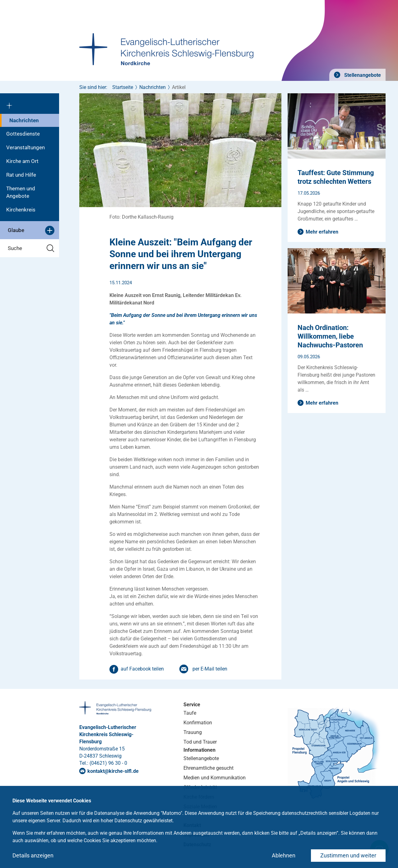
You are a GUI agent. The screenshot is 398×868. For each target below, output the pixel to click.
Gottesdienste (23, 134)
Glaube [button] (31, 230)
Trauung (193, 732)
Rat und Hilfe (21, 175)
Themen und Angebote (21, 192)
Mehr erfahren (322, 232)
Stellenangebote (362, 75)
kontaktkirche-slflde (113, 771)
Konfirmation (198, 723)
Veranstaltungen (25, 147)
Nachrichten (24, 120)
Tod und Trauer (200, 742)
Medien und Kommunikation (215, 778)
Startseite (123, 87)
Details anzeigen (33, 855)
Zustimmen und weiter (348, 855)
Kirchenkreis (21, 210)
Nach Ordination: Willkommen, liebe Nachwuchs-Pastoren (330, 336)
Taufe (190, 713)
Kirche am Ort (22, 161)
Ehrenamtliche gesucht (208, 768)
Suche (31, 248)
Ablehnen (284, 855)
